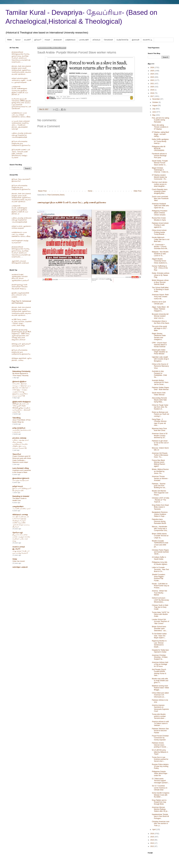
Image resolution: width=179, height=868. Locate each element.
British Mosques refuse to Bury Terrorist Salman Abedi (160, 282)
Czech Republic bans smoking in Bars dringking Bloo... (160, 191)
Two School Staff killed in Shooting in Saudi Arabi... (160, 290)
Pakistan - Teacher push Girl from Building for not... (159, 486)
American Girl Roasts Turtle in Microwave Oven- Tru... (160, 455)
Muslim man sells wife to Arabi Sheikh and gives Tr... (160, 681)
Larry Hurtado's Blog (21, 468)
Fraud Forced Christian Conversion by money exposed (160, 738)
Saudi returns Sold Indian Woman (159, 394)
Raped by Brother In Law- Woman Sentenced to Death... (159, 644)
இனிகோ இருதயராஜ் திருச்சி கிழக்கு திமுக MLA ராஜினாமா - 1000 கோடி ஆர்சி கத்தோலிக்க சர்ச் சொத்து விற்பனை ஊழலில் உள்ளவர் (21, 335)
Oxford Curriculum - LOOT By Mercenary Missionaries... (160, 600)
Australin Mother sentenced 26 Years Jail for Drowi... (160, 382)
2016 (152, 834)
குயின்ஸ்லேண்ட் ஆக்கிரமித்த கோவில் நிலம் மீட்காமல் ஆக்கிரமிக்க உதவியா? (20, 277)
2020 (152, 87)
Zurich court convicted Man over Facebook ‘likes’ (160, 199)
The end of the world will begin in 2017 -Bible (160, 328)
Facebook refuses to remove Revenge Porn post (159, 156)
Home (9, 40)
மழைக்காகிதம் (18, 506)
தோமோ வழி (18, 533)
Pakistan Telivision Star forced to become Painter (160, 731)
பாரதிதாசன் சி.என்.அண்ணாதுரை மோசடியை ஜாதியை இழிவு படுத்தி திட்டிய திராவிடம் (20, 91)
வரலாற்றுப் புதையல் (20, 567)
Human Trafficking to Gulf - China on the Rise (160, 268)
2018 (152, 93)
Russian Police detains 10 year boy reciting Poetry (160, 766)
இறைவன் (136, 40)
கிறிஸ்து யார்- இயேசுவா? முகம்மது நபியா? (21, 345)
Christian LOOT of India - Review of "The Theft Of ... (161, 500)
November (156, 99)
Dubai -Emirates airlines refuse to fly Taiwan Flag (161, 275)
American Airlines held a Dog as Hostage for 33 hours (160, 664)
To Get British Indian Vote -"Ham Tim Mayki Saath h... (159, 636)
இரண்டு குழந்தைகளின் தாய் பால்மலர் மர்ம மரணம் (20, 295)
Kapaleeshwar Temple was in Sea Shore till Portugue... (160, 816)
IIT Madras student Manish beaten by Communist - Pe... (159, 177)
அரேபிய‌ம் (96, 40)
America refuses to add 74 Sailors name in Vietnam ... (160, 724)
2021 (152, 84)
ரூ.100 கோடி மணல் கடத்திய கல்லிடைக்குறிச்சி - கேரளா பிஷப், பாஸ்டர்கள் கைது (22, 322)
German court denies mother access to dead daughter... (160, 184)
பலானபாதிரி (84, 40)
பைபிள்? (27, 40)
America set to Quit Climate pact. (159, 303)
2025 (152, 71)
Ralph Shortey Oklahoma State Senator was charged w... (159, 337)
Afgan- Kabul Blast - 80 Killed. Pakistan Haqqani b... (160, 309)
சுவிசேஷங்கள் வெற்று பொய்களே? (20, 242)
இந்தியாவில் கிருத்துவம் (22, 402)
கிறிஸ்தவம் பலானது (20, 515)
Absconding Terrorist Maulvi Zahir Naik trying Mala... (159, 400)
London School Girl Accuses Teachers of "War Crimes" (161, 621)
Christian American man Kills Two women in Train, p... (161, 824)
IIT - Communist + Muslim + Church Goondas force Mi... (160, 247)
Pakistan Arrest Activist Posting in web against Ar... (160, 225)
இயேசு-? (38, 40)
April (154, 830)
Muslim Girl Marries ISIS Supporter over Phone (160, 493)
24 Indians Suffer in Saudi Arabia (159, 558)
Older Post (137, 191)
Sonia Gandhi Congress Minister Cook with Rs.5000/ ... (161, 795)
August (155, 105)
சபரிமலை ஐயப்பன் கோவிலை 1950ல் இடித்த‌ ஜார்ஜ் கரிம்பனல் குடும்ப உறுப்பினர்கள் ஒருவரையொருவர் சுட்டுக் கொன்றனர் (21, 104)
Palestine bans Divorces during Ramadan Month (159, 521)
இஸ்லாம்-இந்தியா (19, 382)
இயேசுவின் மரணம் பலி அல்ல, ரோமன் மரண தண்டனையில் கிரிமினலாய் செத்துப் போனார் (21, 154)
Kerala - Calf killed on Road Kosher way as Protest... (161, 586)
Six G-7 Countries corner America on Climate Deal (160, 788)
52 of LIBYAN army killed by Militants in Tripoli (160, 752)
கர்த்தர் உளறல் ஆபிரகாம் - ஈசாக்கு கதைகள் (22, 227)
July (154, 109)
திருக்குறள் (58, 40)
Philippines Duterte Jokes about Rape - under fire (160, 774)
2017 (152, 96)
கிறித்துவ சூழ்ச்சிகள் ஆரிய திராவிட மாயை (22, 359)
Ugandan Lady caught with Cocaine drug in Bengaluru (160, 359)
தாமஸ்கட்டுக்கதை (19, 438)
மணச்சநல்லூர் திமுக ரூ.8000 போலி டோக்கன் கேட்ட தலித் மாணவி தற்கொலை (72, 202)
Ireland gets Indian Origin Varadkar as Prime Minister (160, 352)
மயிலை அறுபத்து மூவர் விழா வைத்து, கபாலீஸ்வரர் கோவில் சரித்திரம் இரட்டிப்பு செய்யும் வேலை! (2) (21, 444)
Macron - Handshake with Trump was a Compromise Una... (160, 529)
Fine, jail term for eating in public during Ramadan (160, 120)
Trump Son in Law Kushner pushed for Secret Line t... (160, 759)
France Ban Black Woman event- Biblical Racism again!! (158, 463)
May (154, 115)
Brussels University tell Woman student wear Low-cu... (160, 316)
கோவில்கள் (108, 40)
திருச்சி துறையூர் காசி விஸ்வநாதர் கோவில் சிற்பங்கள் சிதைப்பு (20, 287)
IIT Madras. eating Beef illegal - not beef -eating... (160, 134)
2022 (152, 80)
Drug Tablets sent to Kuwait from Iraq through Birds (159, 802)
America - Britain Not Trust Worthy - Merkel (159, 593)
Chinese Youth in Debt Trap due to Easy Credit (160, 607)
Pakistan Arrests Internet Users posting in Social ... (160, 745)
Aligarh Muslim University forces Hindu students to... (160, 261)
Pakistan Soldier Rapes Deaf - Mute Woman (160, 389)
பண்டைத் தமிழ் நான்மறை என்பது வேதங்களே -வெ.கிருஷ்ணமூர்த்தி (22, 135)
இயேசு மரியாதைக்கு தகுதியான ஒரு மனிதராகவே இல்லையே (21, 143)
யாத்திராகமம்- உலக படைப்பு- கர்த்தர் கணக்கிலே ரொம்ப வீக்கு (21, 115)
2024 (152, 74)
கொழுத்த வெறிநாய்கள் (21, 480)
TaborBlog (16, 418)
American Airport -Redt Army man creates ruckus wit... (160, 297)
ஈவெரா (47, 40)
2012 (152, 846)
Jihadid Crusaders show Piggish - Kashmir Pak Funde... (159, 578)
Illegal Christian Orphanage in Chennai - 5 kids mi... (161, 170)
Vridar (15, 559)
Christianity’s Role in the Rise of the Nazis (161, 322)
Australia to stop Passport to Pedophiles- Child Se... (159, 374)
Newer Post (42, 191)
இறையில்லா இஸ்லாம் (21, 478)
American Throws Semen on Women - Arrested (160, 478)
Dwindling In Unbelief (21, 496)
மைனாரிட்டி (148, 40)
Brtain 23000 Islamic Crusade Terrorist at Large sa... (160, 536)
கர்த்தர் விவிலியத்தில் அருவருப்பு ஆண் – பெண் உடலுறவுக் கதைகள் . (21, 80)
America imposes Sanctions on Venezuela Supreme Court (160, 708)
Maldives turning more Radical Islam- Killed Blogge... (160, 688)
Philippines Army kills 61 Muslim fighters (160, 563)
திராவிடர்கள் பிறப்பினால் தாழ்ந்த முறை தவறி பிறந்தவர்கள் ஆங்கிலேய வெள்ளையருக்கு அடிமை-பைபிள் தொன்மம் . (21, 70)
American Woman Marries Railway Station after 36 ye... (160, 809)
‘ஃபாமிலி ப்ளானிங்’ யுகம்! (21, 509)
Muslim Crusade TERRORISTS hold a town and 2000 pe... (160, 544)
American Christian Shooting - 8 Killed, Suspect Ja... (160, 657)
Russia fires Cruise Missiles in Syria (159, 219)
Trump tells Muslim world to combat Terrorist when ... (159, 716)
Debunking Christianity (21, 371)
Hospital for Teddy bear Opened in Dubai (160, 651)
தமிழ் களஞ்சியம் (19, 428)
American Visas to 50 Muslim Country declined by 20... (160, 436)
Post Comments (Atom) (56, 195)
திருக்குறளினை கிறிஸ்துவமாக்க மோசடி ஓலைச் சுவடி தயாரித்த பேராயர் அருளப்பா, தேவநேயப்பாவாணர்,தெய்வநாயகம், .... (21, 57)
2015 (152, 837)
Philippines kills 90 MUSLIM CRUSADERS (159, 149)
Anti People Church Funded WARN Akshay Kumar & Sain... (159, 672)
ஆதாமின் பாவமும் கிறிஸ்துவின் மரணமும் (20, 262)
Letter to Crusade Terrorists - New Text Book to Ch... (160, 569)
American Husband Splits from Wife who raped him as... (160, 206)
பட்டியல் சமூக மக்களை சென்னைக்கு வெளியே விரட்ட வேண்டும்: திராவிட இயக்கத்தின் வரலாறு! (21, 125)
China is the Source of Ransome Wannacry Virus (160, 366)
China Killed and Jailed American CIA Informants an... (160, 695)
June (154, 112)
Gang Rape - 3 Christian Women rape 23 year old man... (159, 422)
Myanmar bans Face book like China (159, 429)
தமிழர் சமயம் (18, 486)
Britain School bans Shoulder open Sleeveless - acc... (160, 629)
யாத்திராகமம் (70, 40)
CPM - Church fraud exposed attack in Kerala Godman (159, 345)
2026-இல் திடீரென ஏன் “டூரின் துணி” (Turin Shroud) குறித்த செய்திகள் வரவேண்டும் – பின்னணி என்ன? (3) (21, 408)
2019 (152, 90)
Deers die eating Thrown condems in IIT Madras (160, 127)
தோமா (18, 40)
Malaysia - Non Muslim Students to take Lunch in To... (160, 254)
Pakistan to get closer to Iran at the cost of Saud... (160, 443)
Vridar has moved (19, 561)
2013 (152, 843)
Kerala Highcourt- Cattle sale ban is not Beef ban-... (161, 239)
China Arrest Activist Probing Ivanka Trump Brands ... (159, 232)
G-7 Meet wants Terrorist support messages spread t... (161, 781)
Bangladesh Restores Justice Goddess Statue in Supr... (160, 514)
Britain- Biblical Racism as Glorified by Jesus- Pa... (160, 471)
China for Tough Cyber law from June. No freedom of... (160, 407)
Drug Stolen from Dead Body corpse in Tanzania (160, 507)
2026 (152, 68)
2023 (152, 77)
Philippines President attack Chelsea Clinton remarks (160, 213)
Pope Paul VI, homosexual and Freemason (21, 302)
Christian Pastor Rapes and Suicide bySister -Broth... (160, 552)
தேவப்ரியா (17, 454)
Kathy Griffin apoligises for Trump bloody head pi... (160, 141)
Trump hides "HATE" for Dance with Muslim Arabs (161, 614)
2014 (152, 840)
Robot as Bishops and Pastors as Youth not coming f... (160, 414)
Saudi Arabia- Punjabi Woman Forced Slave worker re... (160, 163)
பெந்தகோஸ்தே (122, 40)
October (155, 102)
